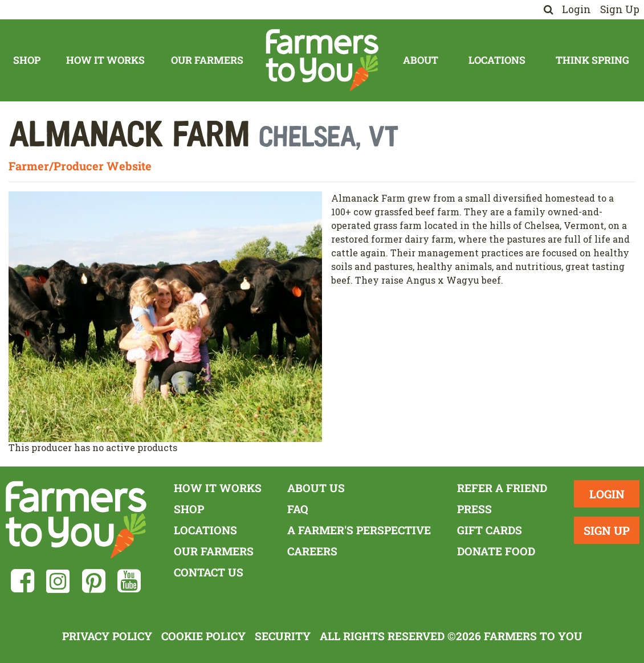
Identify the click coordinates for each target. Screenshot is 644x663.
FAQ (298, 509)
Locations (497, 60)
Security (283, 636)
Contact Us (209, 572)
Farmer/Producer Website (80, 166)
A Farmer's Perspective (359, 530)
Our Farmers (207, 60)
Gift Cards (490, 530)
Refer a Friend (502, 488)
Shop (27, 60)
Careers (312, 551)
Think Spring (592, 60)
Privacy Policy (107, 636)
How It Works (105, 60)
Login (576, 9)
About (421, 60)
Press (474, 509)
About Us (316, 488)
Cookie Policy (203, 636)
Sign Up (620, 9)
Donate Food (496, 551)
